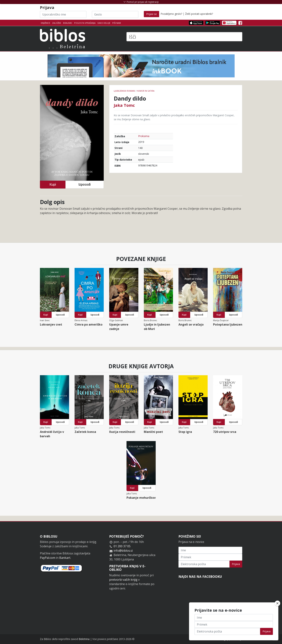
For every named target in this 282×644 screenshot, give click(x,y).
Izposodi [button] (84, 184)
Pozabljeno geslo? (171, 14)
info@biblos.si (123, 551)
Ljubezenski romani (124, 91)
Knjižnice (45, 23)
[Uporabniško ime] (63, 14)
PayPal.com (48, 558)
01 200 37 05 (122, 546)
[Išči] (184, 37)
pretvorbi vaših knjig (123, 580)
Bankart (65, 558)
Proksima (144, 136)
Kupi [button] (53, 184)
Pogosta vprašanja (85, 23)
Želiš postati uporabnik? (199, 14)
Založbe (57, 23)
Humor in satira (146, 91)
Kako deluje (104, 23)
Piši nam (117, 23)
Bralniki (68, 23)
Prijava (236, 564)
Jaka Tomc (124, 105)
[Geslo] (115, 14)
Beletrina (84, 639)
